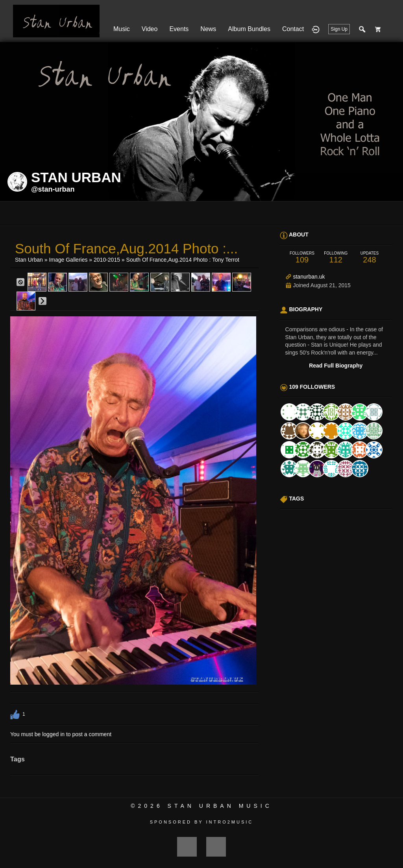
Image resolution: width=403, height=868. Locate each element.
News (208, 29)
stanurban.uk (309, 277)
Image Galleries (68, 260)
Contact (293, 29)
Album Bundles (249, 29)
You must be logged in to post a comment (61, 734)
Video (150, 29)
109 (302, 258)
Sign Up (339, 29)
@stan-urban (53, 189)
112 (336, 258)
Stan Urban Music (220, 806)
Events (179, 29)
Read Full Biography (336, 366)
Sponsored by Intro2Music (202, 822)
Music (122, 29)
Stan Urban (29, 260)
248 (370, 258)
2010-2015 (107, 260)
